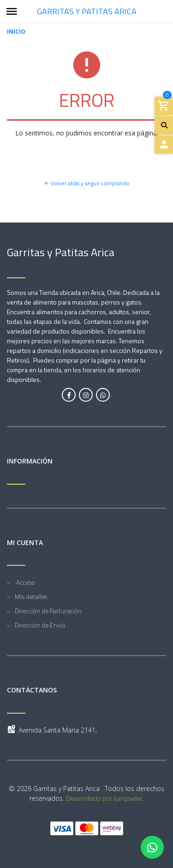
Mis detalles (31, 596)
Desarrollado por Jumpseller (104, 798)
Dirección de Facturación (48, 611)
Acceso (25, 582)
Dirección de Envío (40, 625)
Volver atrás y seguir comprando (87, 183)
